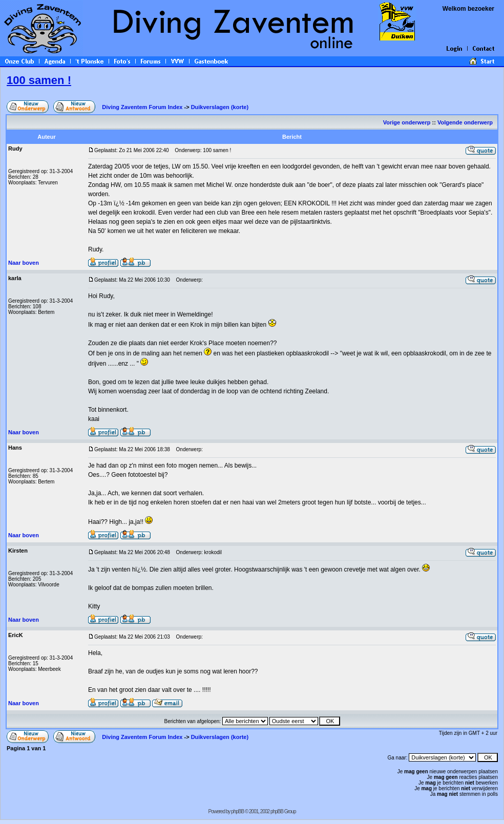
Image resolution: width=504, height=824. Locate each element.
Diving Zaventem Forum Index (142, 107)
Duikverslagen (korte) (220, 107)
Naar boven (24, 263)
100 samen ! (39, 80)
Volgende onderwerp (466, 122)
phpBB (237, 811)
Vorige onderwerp (407, 122)
